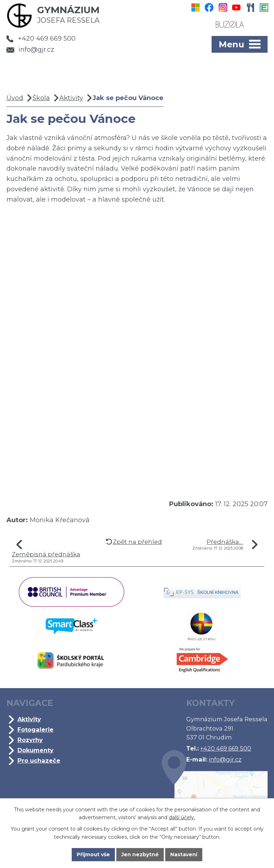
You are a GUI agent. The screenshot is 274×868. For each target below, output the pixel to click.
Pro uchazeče (39, 760)
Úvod (15, 98)
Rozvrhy (30, 740)
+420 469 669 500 (41, 38)
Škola (41, 98)
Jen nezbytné (140, 854)
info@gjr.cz (30, 50)
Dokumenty (35, 750)
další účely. (182, 817)
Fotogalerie (35, 729)
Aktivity (71, 98)
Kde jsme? (215, 795)
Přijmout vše (93, 854)
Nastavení (184, 854)
